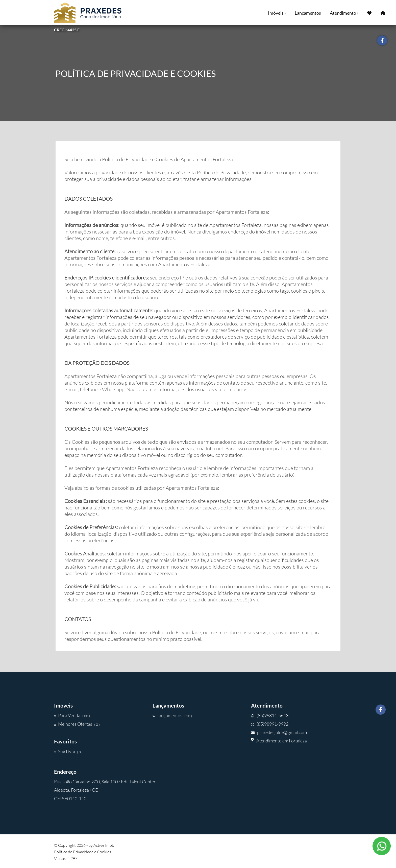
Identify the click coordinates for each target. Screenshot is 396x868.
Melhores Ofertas (77, 724)
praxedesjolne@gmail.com (279, 732)
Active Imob (104, 845)
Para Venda (72, 715)
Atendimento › (344, 13)
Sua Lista (68, 752)
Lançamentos (308, 13)
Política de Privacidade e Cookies (83, 852)
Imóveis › (277, 13)
